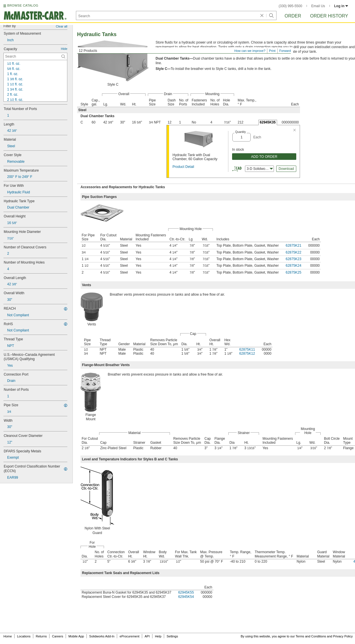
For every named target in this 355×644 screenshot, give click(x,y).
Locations (24, 636)
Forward (285, 51)
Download (286, 169)
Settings (172, 636)
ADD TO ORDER (264, 157)
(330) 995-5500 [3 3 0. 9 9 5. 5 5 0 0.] (291, 6)
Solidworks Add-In (102, 636)
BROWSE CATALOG (23, 5)
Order (293, 16)
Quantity (241, 132)
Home (8, 636)
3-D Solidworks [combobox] (260, 169)
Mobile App (76, 636)
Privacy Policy (343, 636)
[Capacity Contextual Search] (35, 56)
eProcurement (130, 636)
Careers (57, 636)
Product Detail (183, 167)
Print (272, 51)
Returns (41, 636)
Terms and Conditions (311, 636)
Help (158, 636)
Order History (329, 16)
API (147, 636)
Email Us (318, 6)
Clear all (62, 26)
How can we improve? (250, 51)
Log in (341, 6)
